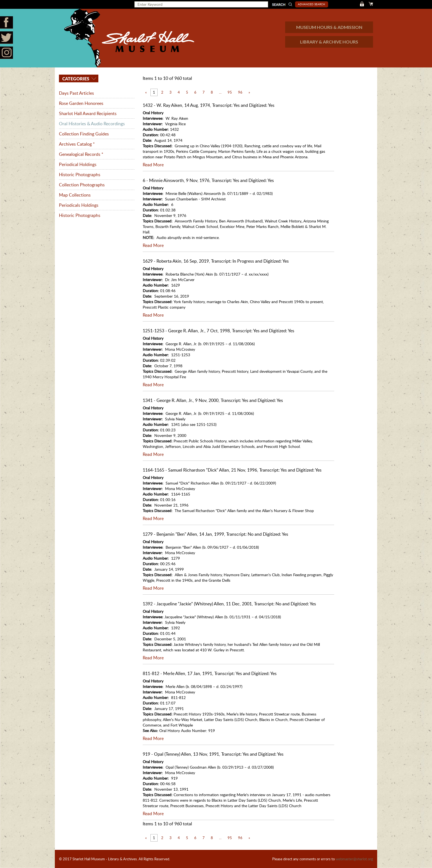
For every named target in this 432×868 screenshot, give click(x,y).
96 (240, 92)
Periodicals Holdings (79, 205)
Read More (153, 165)
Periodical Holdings (78, 164)
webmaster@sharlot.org (354, 859)
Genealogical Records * (81, 154)
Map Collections (75, 195)
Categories (75, 79)
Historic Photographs (80, 175)
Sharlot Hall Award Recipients (88, 113)
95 (230, 92)
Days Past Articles (76, 93)
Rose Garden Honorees (81, 103)
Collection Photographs (82, 185)
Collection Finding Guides (84, 134)
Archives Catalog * (77, 144)
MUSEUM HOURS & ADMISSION (329, 27)
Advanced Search (311, 4)
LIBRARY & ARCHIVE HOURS (329, 42)
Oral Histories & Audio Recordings (92, 124)
